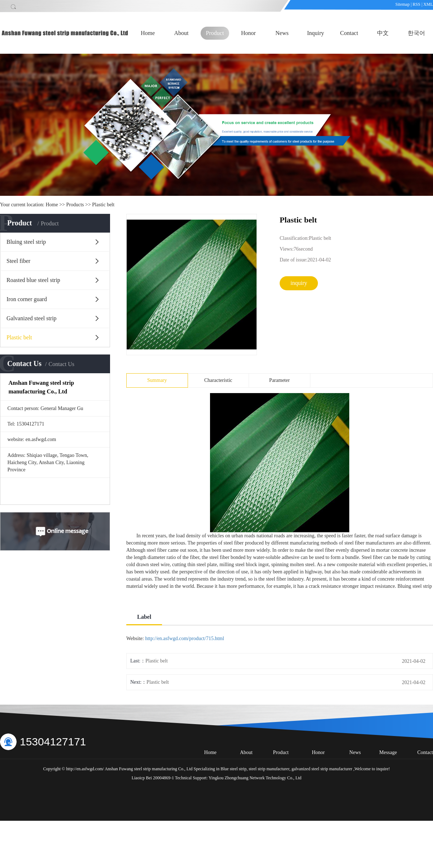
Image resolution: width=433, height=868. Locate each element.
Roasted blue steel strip (33, 280)
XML (428, 4)
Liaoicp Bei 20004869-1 (153, 778)
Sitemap (403, 4)
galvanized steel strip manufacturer (321, 769)
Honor (248, 33)
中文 (383, 33)
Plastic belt (103, 205)
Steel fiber (18, 261)
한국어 (416, 33)
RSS (417, 4)
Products (75, 205)
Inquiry (316, 33)
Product (215, 33)
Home (148, 33)
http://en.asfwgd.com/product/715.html (185, 638)
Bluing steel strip (26, 242)
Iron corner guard (27, 299)
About (181, 33)
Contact (349, 33)
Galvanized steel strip (32, 318)
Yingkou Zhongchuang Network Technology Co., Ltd (255, 778)
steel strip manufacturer (268, 769)
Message (388, 752)
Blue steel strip (233, 769)
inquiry (299, 283)
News (282, 33)
